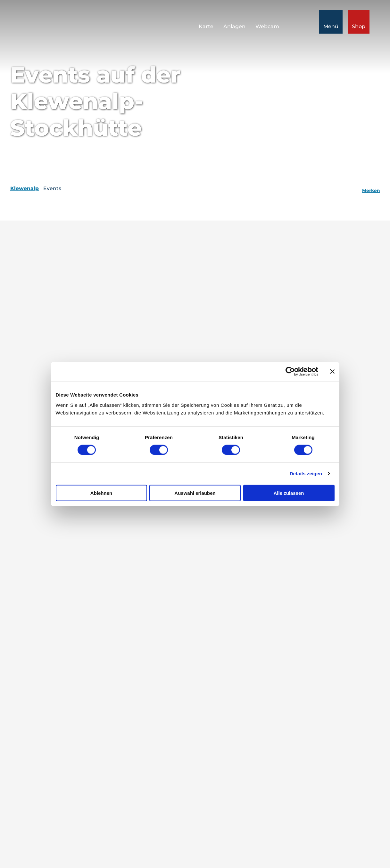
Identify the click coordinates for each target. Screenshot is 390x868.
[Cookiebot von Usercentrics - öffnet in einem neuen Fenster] (290, 372)
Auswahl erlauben (195, 493)
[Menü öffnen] (331, 22)
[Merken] (371, 189)
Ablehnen (101, 493)
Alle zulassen (289, 493)
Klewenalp (25, 188)
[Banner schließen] (332, 372)
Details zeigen (306, 474)
